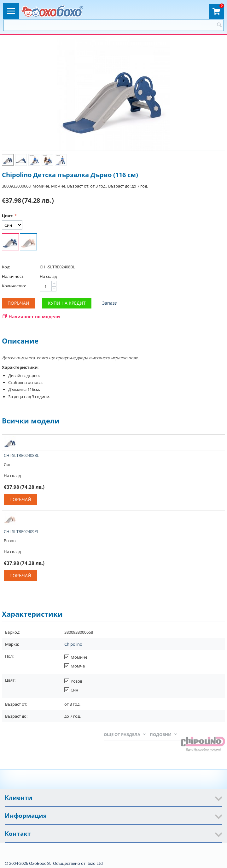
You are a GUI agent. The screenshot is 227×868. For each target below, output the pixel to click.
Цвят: (8, 216)
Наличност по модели (34, 317)
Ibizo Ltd (95, 863)
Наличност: (13, 276)
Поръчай (18, 303)
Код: (6, 267)
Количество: (14, 286)
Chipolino (73, 644)
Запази (110, 303)
